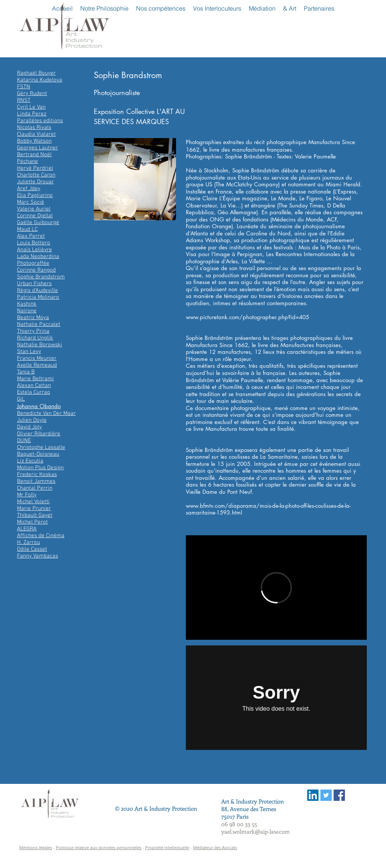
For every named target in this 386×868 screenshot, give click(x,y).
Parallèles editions (40, 121)
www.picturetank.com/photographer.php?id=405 (247, 317)
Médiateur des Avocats (215, 847)
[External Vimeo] (276, 588)
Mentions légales (36, 847)
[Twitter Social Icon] (326, 795)
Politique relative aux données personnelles (99, 847)
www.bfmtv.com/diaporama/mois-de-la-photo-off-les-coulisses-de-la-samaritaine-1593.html (268, 509)
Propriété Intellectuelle (167, 847)
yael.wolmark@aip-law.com (256, 831)
